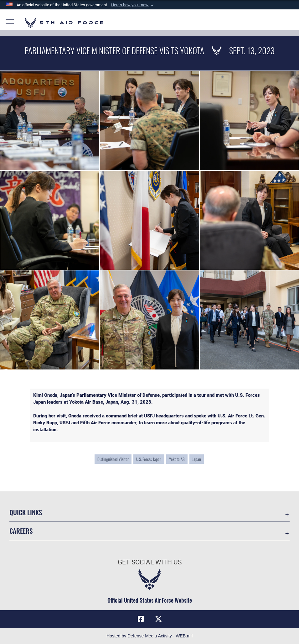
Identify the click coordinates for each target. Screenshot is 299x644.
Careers (21, 531)
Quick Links (26, 512)
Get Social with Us (150, 562)
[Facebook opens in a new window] (141, 619)
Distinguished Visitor (113, 459)
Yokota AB (177, 459)
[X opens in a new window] (158, 619)
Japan (197, 459)
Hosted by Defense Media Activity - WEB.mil (149, 636)
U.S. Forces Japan (149, 459)
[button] (133, 5)
